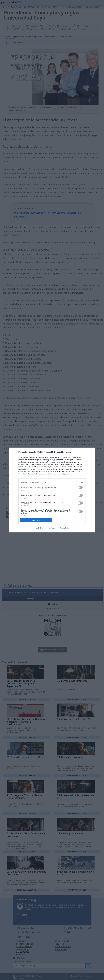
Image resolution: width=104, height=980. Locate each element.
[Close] (91, 452)
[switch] (80, 488)
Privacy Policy (65, 528)
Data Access (52, 528)
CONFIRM (36, 520)
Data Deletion (39, 528)
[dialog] (52, 490)
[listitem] (52, 483)
